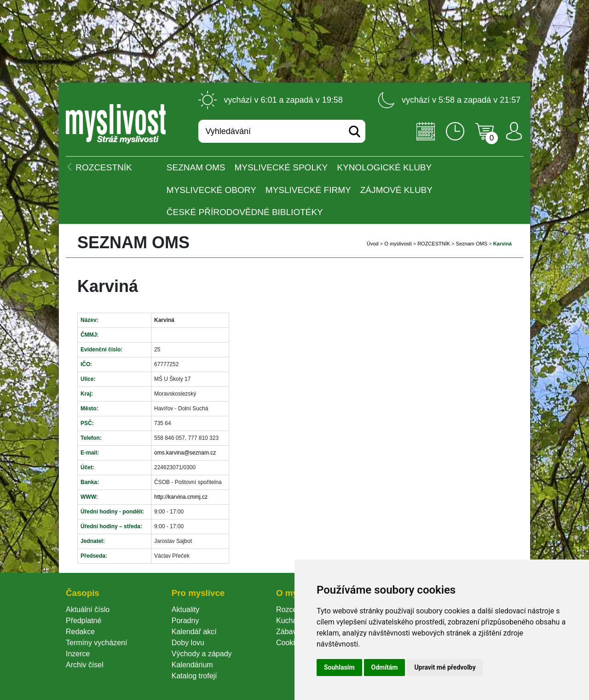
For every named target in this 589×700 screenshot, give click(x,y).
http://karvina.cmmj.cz (181, 497)
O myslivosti (398, 244)
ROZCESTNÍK (434, 244)
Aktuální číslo (88, 610)
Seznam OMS (196, 167)
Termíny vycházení (96, 643)
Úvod (373, 244)
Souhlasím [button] (339, 667)
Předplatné (84, 621)
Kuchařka (292, 621)
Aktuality (185, 610)
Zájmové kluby (396, 190)
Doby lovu (188, 643)
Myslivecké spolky (281, 167)
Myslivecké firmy (308, 190)
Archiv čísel (85, 665)
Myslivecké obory (211, 190)
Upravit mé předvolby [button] (445, 667)
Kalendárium (192, 665)
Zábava (288, 632)
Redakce (80, 632)
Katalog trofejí (194, 676)
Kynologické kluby (384, 167)
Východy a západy (202, 654)
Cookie (289, 643)
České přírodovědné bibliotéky (245, 212)
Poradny (185, 621)
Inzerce (78, 654)
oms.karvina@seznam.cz (185, 453)
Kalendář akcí (194, 632)
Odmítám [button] (385, 667)
